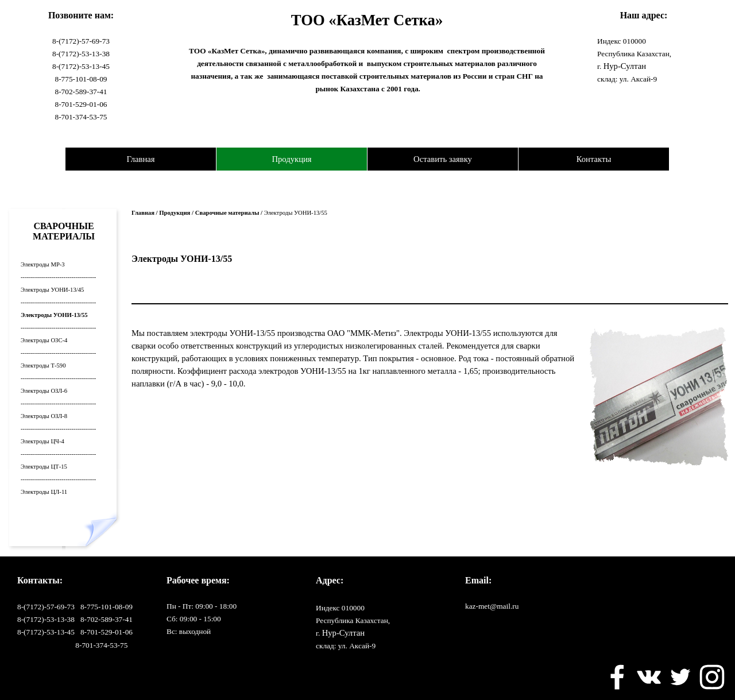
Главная (140, 159)
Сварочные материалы (227, 213)
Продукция (291, 159)
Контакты (594, 159)
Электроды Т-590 (43, 366)
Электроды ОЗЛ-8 (44, 416)
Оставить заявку (443, 159)
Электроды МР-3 (43, 264)
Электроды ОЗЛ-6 (44, 391)
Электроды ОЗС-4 (44, 340)
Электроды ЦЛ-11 (44, 492)
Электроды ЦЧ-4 (42, 441)
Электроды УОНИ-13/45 (52, 290)
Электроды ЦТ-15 (44, 467)
